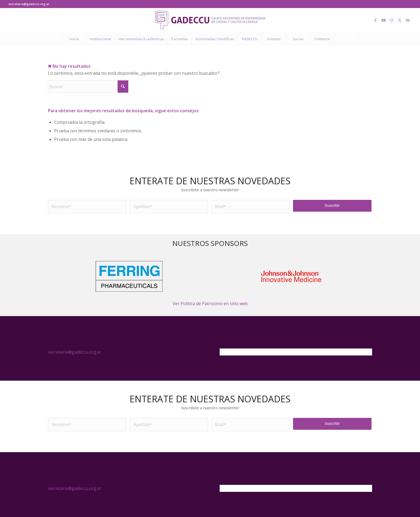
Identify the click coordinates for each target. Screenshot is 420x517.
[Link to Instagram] (392, 20)
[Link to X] (400, 20)
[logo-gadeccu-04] (210, 20)
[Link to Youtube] (384, 20)
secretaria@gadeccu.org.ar (29, 4)
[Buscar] (346, 39)
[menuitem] (74, 39)
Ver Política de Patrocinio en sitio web (210, 304)
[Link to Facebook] (376, 20)
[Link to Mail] (408, 20)
